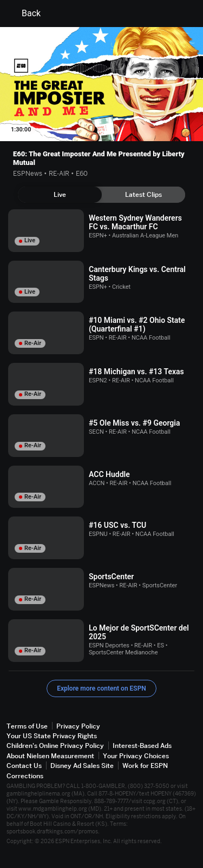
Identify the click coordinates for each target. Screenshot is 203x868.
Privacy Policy (78, 726)
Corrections (25, 776)
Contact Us (24, 766)
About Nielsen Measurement (50, 756)
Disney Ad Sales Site (82, 766)
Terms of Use (27, 726)
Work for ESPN (145, 766)
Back (25, 14)
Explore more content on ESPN (101, 688)
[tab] (60, 195)
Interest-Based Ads (142, 746)
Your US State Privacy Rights (52, 736)
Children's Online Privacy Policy (55, 746)
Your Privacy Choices (136, 756)
